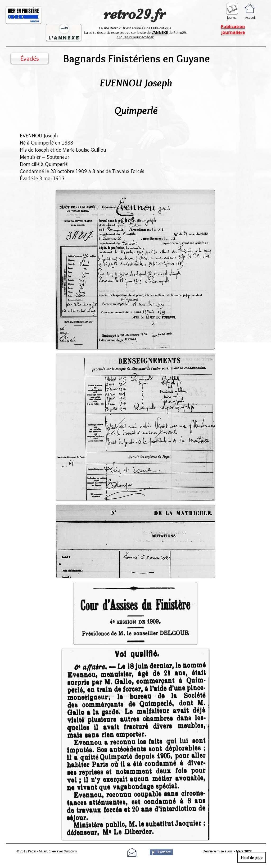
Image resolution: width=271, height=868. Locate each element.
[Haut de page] (252, 857)
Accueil (250, 17)
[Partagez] (161, 852)
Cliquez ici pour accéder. (135, 37)
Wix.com (71, 851)
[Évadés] (30, 58)
